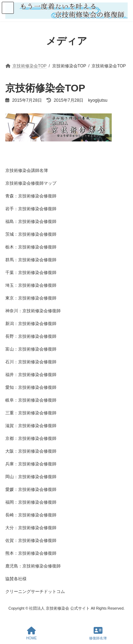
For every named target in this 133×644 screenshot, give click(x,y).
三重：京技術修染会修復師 (31, 413)
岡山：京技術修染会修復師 (31, 477)
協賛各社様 (16, 579)
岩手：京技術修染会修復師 (31, 209)
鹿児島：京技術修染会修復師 (33, 566)
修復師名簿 (98, 633)
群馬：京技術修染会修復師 (31, 260)
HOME (32, 633)
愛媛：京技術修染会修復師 (31, 489)
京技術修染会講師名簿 (27, 170)
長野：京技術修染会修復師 (31, 336)
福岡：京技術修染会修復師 (31, 502)
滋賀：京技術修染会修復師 (31, 426)
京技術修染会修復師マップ (31, 183)
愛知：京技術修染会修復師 (31, 387)
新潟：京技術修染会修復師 (31, 324)
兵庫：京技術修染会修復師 (31, 464)
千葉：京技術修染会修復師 (31, 273)
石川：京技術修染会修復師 (31, 362)
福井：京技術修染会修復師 (31, 375)
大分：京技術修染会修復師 (31, 528)
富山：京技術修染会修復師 (31, 349)
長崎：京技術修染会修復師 (31, 515)
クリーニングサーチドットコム (35, 592)
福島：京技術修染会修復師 (31, 222)
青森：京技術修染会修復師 (31, 196)
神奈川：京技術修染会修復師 (33, 311)
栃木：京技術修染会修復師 (31, 247)
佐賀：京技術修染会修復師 (31, 541)
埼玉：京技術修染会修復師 (31, 285)
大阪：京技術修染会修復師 (31, 451)
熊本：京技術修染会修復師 (31, 553)
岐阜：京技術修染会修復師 (31, 400)
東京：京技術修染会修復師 (31, 298)
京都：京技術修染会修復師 (31, 438)
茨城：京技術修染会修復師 (31, 234)
